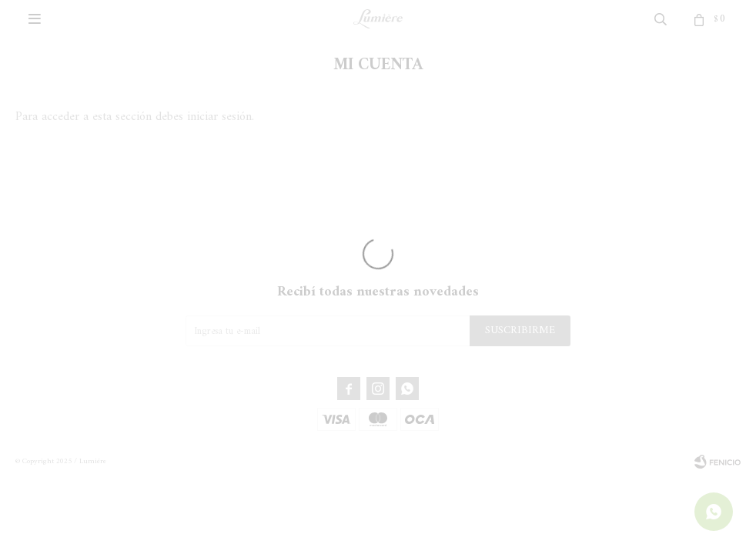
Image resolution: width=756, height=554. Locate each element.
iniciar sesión (219, 117)
